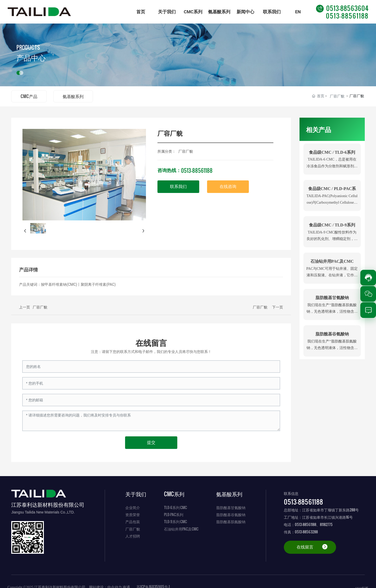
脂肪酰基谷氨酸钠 (332, 334)
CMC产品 (29, 96)
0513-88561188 (347, 16)
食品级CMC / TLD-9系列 (332, 225)
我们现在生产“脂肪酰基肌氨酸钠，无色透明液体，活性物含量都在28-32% (332, 312)
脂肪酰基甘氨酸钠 (332, 298)
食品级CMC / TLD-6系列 (332, 152)
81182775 (326, 524)
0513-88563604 (342, 8)
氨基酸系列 (73, 96)
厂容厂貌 (337, 96)
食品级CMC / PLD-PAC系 (332, 189)
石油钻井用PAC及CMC (332, 261)
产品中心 (31, 58)
